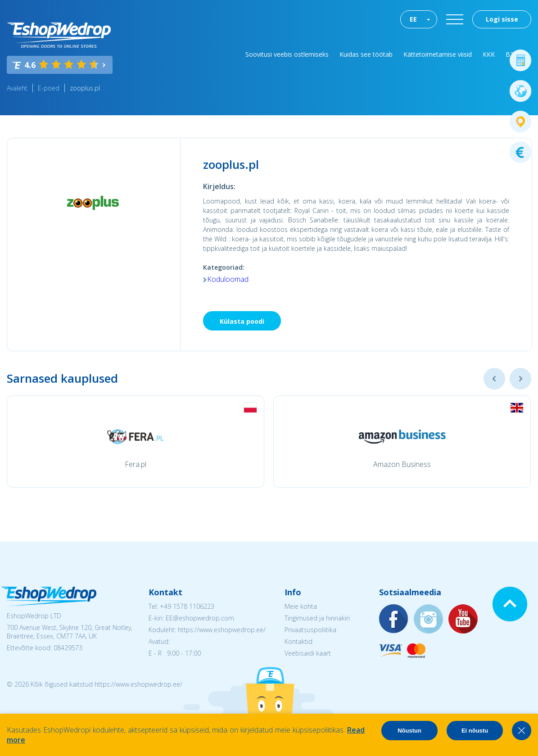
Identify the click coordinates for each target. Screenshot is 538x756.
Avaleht (17, 88)
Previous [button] (494, 379)
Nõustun (409, 731)
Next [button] (520, 379)
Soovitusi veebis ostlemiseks (287, 54)
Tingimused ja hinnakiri (317, 618)
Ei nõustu (475, 731)
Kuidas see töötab (366, 54)
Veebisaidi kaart (308, 653)
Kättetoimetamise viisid (438, 54)
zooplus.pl (85, 88)
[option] (136, 441)
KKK (489, 54)
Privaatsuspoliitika (310, 630)
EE (413, 19)
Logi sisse (502, 19)
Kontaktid (298, 641)
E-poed (49, 88)
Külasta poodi (242, 321)
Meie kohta (301, 606)
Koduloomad (228, 279)
